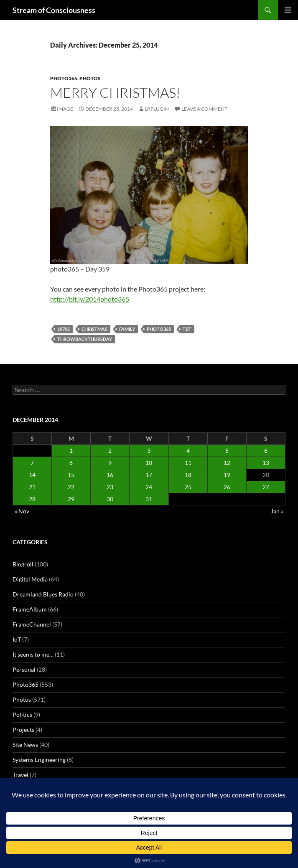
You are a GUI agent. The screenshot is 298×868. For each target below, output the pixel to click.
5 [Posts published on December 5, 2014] (227, 450)
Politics (22, 714)
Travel (20, 775)
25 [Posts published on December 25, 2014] (188, 487)
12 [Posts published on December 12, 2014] (227, 463)
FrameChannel (32, 624)
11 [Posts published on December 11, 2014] (188, 463)
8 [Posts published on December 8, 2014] (71, 463)
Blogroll (23, 564)
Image (65, 109)
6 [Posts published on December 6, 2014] (266, 450)
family (127, 329)
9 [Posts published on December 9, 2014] (110, 463)
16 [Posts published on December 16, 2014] (110, 475)
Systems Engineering (39, 760)
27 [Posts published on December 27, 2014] (266, 487)
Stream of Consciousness (54, 10)
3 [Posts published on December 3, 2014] (149, 450)
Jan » (277, 511)
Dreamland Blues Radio (43, 594)
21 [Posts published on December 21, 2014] (32, 487)
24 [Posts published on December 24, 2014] (149, 487)
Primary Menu (288, 10)
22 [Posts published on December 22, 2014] (71, 487)
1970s (64, 329)
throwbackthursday (85, 339)
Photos (90, 78)
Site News (25, 745)
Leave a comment (204, 109)
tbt (187, 329)
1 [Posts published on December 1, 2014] (71, 450)
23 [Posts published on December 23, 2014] (110, 487)
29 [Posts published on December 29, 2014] (71, 499)
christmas (94, 329)
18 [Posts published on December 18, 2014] (188, 475)
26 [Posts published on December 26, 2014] (227, 487)
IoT (17, 639)
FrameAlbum (30, 609)
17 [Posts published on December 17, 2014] (149, 475)
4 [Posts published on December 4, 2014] (188, 450)
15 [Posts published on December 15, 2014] (71, 475)
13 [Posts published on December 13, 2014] (266, 463)
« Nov (22, 511)
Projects (23, 730)
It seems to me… (33, 654)
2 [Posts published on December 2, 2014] (110, 450)
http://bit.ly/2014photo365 (90, 299)
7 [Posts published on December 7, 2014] (32, 463)
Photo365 (64, 78)
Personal (24, 669)
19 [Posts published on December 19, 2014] (227, 475)
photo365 (159, 329)
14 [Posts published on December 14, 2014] (32, 475)
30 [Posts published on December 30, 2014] (110, 499)
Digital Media (30, 579)
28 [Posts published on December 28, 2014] (32, 499)
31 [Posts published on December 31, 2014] (149, 499)
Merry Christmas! (115, 93)
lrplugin (157, 109)
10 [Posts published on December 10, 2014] (149, 463)
